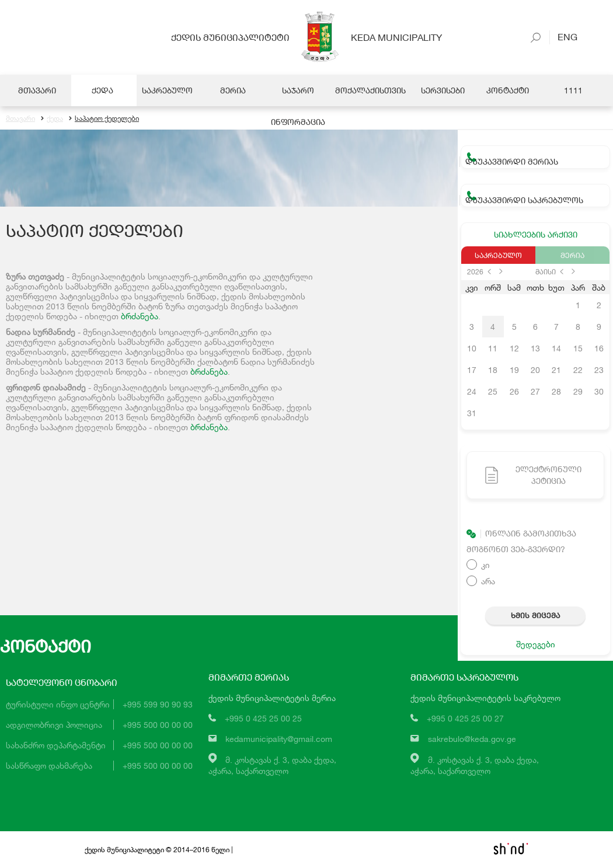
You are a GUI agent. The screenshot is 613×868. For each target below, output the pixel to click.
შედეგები (536, 644)
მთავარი (20, 118)
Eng (563, 36)
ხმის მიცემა (535, 615)
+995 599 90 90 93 (158, 704)
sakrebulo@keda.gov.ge (472, 739)
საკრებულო (498, 255)
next (501, 271)
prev (489, 271)
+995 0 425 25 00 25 (263, 718)
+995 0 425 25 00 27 (465, 718)
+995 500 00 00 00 (158, 725)
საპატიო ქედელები (104, 118)
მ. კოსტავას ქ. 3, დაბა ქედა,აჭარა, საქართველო (273, 765)
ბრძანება (140, 316)
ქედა (52, 118)
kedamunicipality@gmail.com (279, 739)
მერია (572, 255)
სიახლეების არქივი (536, 234)
